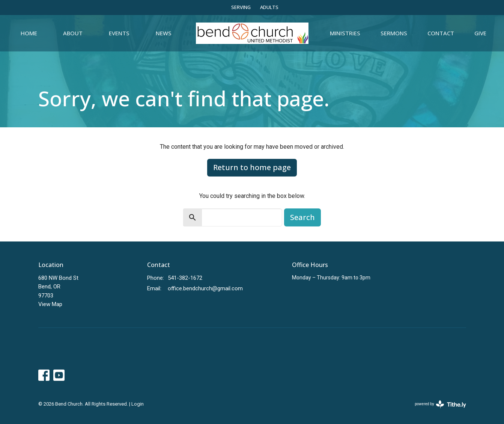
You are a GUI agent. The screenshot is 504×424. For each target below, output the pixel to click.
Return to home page (252, 167)
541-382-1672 (185, 278)
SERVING (241, 7)
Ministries (345, 33)
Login (138, 404)
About (73, 33)
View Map (50, 304)
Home (29, 33)
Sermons (394, 33)
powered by (440, 404)
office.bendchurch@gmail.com (205, 288)
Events (119, 33)
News (164, 33)
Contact (441, 33)
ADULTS (269, 7)
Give (480, 33)
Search (302, 217)
